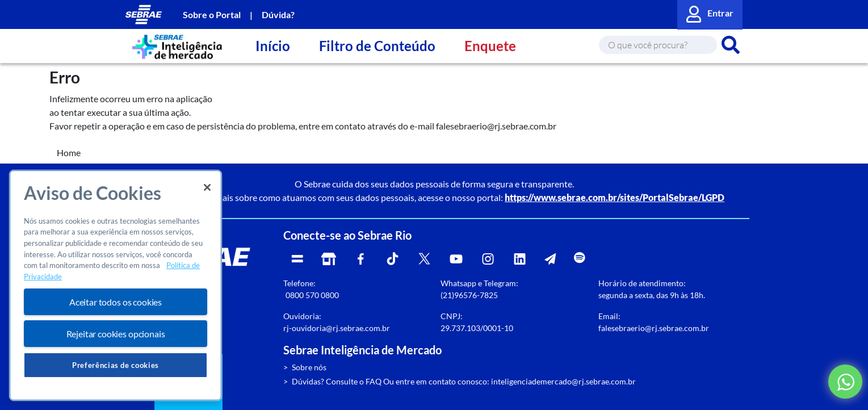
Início (273, 46)
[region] (116, 285)
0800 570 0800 (312, 295)
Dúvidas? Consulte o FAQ (337, 381)
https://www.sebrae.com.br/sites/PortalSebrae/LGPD (615, 197)
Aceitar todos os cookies (116, 302)
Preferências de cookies (116, 365)
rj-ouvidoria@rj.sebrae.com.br (337, 328)
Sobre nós (309, 367)
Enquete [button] (490, 46)
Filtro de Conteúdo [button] (377, 46)
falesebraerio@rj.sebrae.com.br (654, 328)
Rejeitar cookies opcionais (116, 334)
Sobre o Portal (212, 14)
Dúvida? (278, 14)
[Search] (658, 45)
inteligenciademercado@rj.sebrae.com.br (563, 381)
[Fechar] (207, 187)
